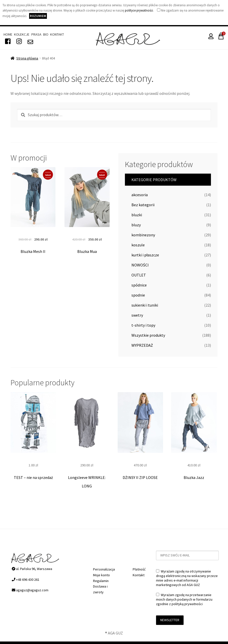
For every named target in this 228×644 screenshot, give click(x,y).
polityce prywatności (139, 10)
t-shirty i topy (143, 325)
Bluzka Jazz (194, 477)
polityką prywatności (187, 604)
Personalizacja (104, 569)
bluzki (137, 215)
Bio (46, 34)
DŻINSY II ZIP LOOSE (140, 477)
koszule (138, 245)
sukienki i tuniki (145, 305)
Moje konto (101, 575)
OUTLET (139, 275)
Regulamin (101, 581)
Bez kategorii (143, 205)
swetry (137, 315)
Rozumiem (38, 16)
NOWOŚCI (140, 265)
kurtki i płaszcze (145, 255)
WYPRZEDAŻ (142, 345)
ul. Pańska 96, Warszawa (32, 569)
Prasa (36, 34)
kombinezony (143, 235)
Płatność (139, 569)
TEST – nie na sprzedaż (33, 477)
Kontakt (57, 34)
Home (8, 34)
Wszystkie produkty (148, 335)
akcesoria (140, 195)
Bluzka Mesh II (33, 251)
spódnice (139, 285)
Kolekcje (22, 34)
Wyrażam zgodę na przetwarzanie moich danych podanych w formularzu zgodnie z (184, 599)
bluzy (136, 225)
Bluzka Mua (87, 251)
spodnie (138, 295)
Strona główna (27, 58)
